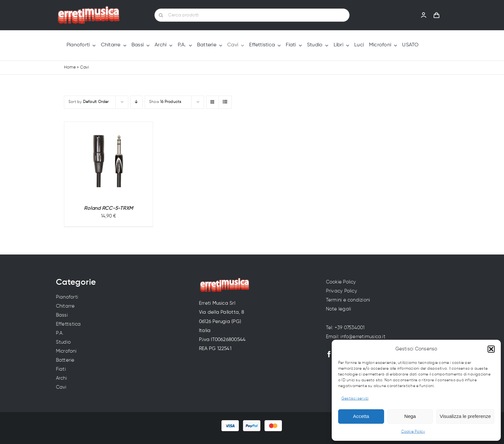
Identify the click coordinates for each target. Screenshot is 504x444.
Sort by (89, 102)
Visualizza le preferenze (465, 416)
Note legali (338, 309)
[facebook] (329, 354)
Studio (63, 342)
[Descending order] (136, 102)
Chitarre (65, 306)
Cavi (61, 387)
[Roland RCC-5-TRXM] (109, 161)
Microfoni (66, 351)
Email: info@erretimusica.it (356, 337)
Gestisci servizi (355, 399)
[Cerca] (161, 15)
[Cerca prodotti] (252, 15)
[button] (491, 349)
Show (165, 102)
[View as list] (225, 102)
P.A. (60, 333)
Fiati (61, 369)
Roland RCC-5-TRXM (108, 208)
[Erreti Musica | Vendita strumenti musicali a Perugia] (89, 8)
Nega (410, 416)
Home (70, 67)
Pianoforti (67, 297)
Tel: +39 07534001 (345, 328)
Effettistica (68, 324)
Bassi (62, 315)
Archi (61, 378)
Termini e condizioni (348, 300)
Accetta (361, 416)
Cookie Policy (413, 432)
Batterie (65, 360)
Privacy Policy (342, 291)
